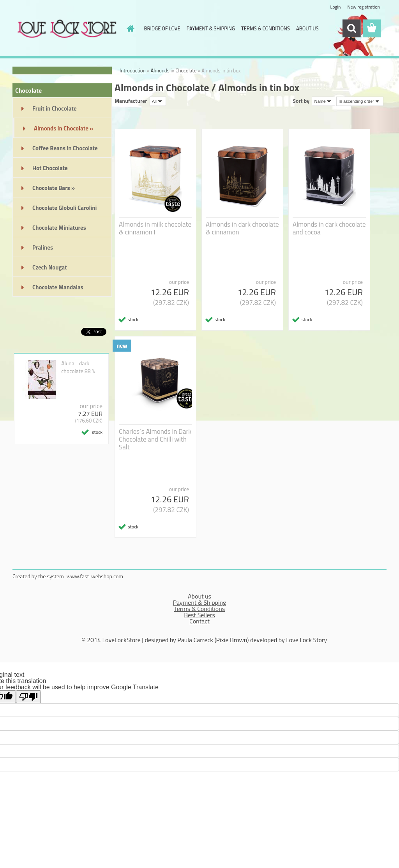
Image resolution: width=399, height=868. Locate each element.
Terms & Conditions (200, 609)
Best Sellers (199, 615)
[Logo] (66, 29)
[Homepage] (129, 28)
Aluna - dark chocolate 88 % (78, 367)
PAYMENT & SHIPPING (211, 28)
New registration (364, 7)
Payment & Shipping (200, 602)
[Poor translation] (28, 697)
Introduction (133, 70)
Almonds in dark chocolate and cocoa (329, 228)
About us (199, 596)
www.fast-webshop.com (95, 576)
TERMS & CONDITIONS (266, 28)
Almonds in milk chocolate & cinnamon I (155, 228)
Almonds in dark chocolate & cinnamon (242, 228)
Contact (199, 621)
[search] (351, 28)
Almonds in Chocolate (173, 70)
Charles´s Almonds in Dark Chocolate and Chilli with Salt (155, 439)
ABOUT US (307, 28)
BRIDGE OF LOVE (162, 28)
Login (335, 7)
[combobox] (323, 101)
